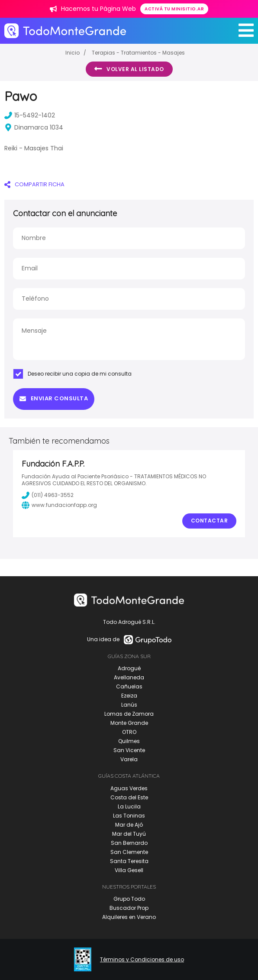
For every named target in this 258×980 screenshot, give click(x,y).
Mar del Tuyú (129, 834)
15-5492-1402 (30, 115)
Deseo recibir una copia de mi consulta (72, 374)
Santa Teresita (129, 861)
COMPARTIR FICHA (34, 184)
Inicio (73, 53)
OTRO (129, 732)
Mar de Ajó (129, 825)
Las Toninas (129, 816)
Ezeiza (129, 696)
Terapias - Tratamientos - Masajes (138, 53)
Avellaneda (129, 677)
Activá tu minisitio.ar (174, 9)
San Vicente (129, 750)
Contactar (210, 521)
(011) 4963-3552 (48, 495)
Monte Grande (129, 723)
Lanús (129, 705)
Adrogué (129, 668)
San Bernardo (129, 843)
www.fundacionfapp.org (59, 505)
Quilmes (129, 741)
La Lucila (129, 806)
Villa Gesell (129, 870)
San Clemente (129, 852)
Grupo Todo (129, 899)
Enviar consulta (54, 398)
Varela (129, 759)
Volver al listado (129, 69)
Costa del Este (129, 797)
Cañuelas (129, 686)
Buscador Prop (129, 908)
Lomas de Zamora (129, 714)
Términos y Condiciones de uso (142, 960)
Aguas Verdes (129, 788)
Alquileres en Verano (129, 917)
